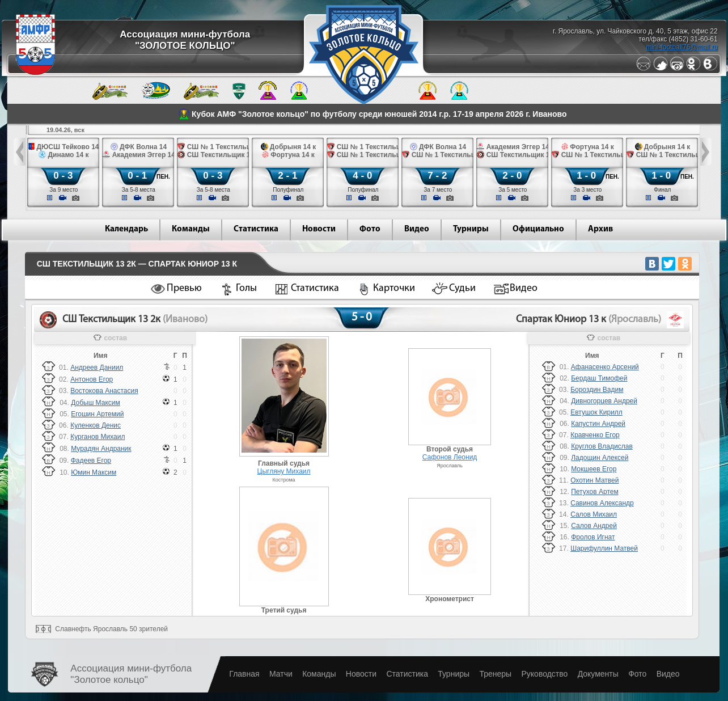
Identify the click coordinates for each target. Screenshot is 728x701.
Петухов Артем (594, 492)
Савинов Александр (602, 503)
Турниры (471, 229)
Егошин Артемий (97, 414)
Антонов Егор (92, 379)
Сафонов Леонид (450, 457)
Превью (184, 288)
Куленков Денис (96, 425)
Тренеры (495, 674)
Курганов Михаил (98, 437)
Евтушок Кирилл (596, 412)
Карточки (394, 288)
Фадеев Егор (91, 461)
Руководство (544, 674)
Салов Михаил (594, 514)
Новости (319, 229)
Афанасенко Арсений (605, 367)
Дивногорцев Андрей (604, 401)
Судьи (462, 288)
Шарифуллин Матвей (604, 548)
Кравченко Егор (595, 435)
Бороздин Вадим (597, 390)
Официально (538, 229)
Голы (246, 288)
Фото (370, 229)
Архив (600, 229)
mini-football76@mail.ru (682, 47)
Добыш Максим (96, 403)
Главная (244, 674)
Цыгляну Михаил (284, 471)
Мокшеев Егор (594, 469)
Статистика (256, 229)
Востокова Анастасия (104, 391)
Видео (417, 229)
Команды (191, 229)
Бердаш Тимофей (599, 378)
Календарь (126, 229)
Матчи (281, 674)
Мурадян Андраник (101, 449)
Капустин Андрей (598, 424)
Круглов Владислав (602, 446)
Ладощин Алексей (600, 458)
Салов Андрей (594, 526)
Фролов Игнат (593, 537)
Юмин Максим (94, 472)
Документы (598, 674)
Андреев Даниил (97, 368)
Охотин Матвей (594, 480)
